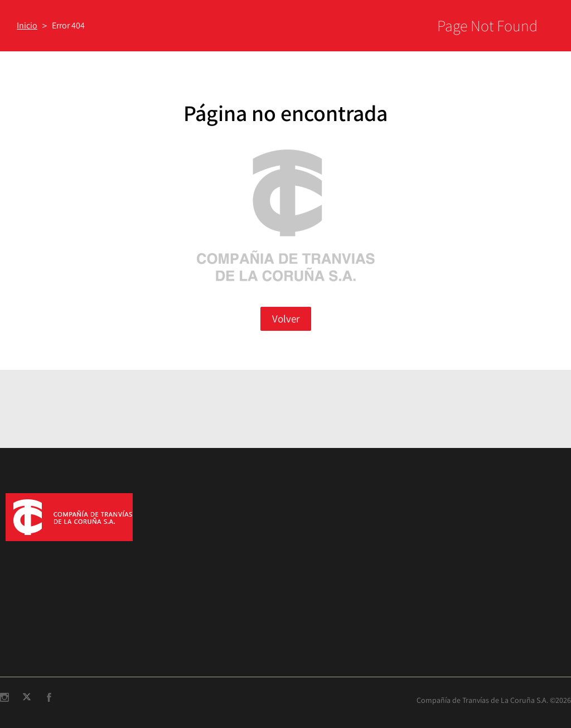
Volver (286, 319)
